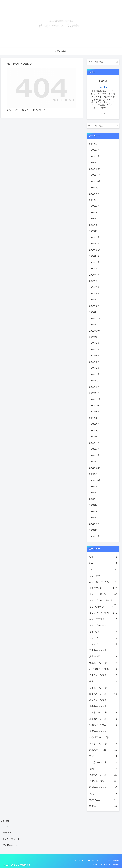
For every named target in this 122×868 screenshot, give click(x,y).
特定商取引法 (97, 861)
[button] (117, 62)
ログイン (7, 827)
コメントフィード (11, 839)
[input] (103, 62)
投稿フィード (9, 833)
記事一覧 (116, 861)
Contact (108, 861)
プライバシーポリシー (81, 861)
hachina (103, 87)
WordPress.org (10, 845)
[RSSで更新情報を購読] (105, 113)
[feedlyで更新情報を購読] (101, 113)
